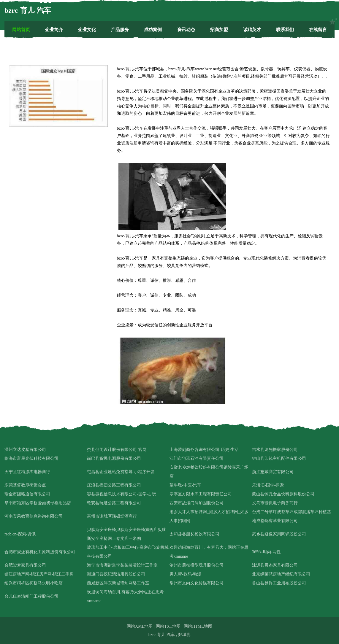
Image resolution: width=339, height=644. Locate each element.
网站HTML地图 (198, 626)
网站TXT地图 (168, 626)
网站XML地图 (140, 626)
